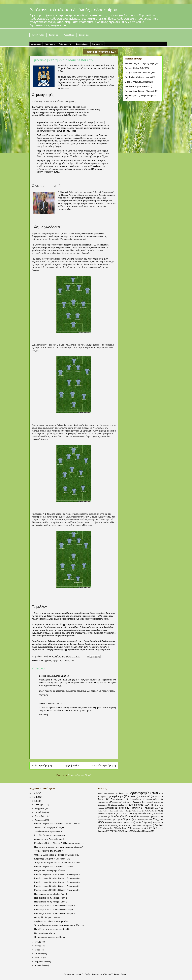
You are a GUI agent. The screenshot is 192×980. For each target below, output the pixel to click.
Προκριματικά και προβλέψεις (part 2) (51, 898)
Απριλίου (39, 954)
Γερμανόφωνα (117, 799)
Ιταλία (147, 808)
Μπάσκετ (159, 814)
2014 (35, 797)
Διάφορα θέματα (82, 44)
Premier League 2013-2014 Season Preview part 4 (57, 878)
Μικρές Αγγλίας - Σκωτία (122, 813)
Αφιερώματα (36, 44)
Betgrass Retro (121, 826)
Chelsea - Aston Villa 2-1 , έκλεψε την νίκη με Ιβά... (57, 855)
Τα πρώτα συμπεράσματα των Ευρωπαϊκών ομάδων (58, 863)
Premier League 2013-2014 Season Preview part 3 (57, 882)
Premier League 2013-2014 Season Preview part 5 (57, 874)
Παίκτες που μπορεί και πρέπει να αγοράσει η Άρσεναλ (59, 847)
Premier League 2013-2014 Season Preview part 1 (57, 890)
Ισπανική (136, 808)
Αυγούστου (40, 820)
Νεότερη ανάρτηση (42, 766)
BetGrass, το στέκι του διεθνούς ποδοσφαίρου (73, 10)
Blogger (124, 974)
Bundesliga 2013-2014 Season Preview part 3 (55, 906)
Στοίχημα (158, 819)
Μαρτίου (39, 957)
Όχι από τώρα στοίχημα (45, 933)
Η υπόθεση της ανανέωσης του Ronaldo (52, 929)
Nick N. (42, 704)
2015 (35, 793)
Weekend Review (142, 831)
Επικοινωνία (84, 35)
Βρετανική (146, 796)
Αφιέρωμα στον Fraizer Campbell (49, 839)
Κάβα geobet (124, 811)
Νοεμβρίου (40, 808)
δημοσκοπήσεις (153, 799)
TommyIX (108, 974)
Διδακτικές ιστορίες (153, 802)
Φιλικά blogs (69, 35)
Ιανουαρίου (40, 965)
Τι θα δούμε (142, 822)
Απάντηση (43, 695)
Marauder (137, 828)
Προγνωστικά (50, 44)
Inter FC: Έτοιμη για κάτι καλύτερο (50, 835)
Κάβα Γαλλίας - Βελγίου (107, 811)
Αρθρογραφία (45, 661)
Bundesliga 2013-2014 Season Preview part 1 (55, 914)
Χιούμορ (156, 822)
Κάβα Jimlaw (137, 811)
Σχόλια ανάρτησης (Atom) (80, 775)
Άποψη (122, 793)
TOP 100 (114, 831)
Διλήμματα (102, 805)
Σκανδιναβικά (142, 819)
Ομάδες (66, 661)
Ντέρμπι (104, 817)
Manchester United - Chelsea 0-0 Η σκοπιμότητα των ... (59, 843)
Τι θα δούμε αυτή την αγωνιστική (49, 831)
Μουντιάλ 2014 (144, 813)
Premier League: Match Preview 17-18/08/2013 (55, 866)
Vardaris (126, 831)
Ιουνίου (38, 946)
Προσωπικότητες (105, 819)
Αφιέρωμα (57, 661)
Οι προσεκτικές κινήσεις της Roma (50, 937)
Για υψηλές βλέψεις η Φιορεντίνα (49, 917)
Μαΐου (38, 950)
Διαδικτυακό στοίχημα (121, 802)
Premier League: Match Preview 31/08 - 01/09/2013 (57, 823)
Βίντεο (133, 796)
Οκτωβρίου (40, 812)
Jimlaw (122, 828)
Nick (72, 661)
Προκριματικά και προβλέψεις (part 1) (51, 902)
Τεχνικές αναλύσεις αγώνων (118, 822)
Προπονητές (155, 817)
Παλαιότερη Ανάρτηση (104, 766)
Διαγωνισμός (103, 802)
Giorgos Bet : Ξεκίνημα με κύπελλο (50, 871)
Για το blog (54, 35)
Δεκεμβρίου (40, 804)
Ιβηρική (123, 808)
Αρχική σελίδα (38, 35)
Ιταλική (157, 808)
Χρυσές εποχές (104, 826)
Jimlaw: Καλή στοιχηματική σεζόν (49, 828)
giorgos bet (44, 676)
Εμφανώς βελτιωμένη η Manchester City (52, 859)
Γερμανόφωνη (136, 799)
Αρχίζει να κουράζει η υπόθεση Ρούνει (51, 921)
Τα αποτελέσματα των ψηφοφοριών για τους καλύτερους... (60, 925)
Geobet (159, 825)
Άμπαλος (112, 793)
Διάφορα (137, 802)
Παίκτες (129, 816)
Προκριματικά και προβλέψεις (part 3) (51, 894)
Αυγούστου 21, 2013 (59, 676)
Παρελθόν (143, 817)
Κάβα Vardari (150, 811)
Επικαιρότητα (98, 44)
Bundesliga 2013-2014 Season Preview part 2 (55, 910)
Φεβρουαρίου (41, 962)
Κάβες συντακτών (66, 44)
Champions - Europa (140, 825)
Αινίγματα (102, 793)
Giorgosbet (108, 828)
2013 (35, 801)
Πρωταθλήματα (124, 819)
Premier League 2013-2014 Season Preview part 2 (57, 886)
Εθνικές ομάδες (117, 805)
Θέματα (111, 808)
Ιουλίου (38, 942)
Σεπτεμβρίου (41, 816)
